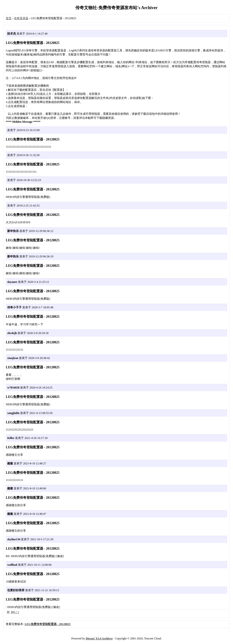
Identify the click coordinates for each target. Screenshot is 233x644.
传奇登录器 (21, 18)
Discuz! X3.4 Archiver (99, 638)
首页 (9, 18)
